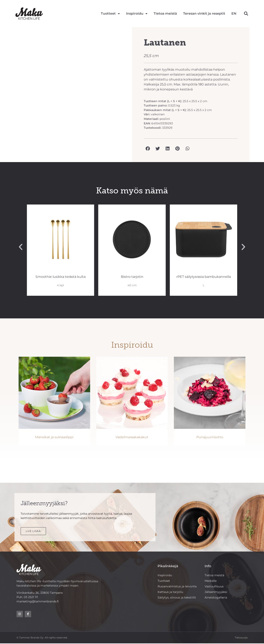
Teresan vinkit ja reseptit (204, 13)
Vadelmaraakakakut (132, 437)
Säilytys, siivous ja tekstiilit (177, 598)
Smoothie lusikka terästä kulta (132, 277)
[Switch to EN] (234, 14)
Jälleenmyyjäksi (216, 592)
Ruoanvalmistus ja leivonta (177, 587)
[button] (246, 13)
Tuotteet (110, 14)
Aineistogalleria (216, 598)
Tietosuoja (241, 638)
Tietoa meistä (165, 13)
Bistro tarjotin (203, 277)
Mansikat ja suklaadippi (54, 437)
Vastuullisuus (214, 587)
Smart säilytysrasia (61, 277)
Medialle (211, 581)
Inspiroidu (137, 14)
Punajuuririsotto (210, 437)
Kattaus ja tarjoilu (170, 592)
